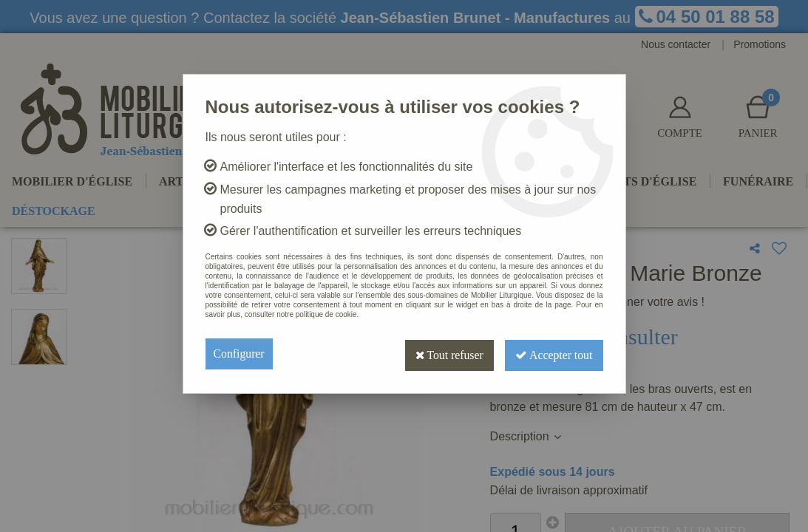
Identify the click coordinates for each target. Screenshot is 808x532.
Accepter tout (552, 354)
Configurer (240, 354)
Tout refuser (444, 354)
